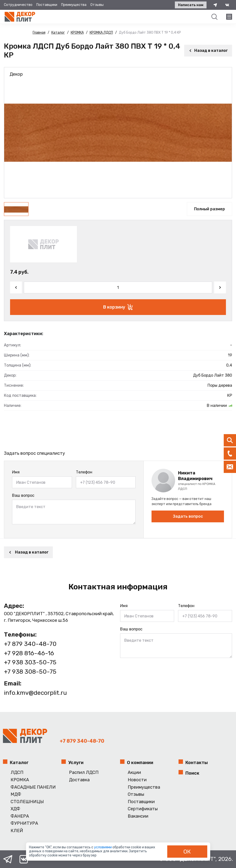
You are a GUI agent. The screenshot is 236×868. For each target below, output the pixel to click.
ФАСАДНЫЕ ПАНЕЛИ (33, 787)
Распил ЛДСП (84, 773)
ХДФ (15, 809)
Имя (16, 472)
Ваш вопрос (23, 495)
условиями (103, 847)
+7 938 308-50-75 (30, 672)
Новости (137, 780)
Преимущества (74, 5)
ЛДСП (17, 773)
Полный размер (209, 209)
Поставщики (47, 5)
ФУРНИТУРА (24, 823)
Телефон (84, 472)
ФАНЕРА (20, 816)
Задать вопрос (188, 516)
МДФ (16, 794)
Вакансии (138, 816)
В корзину (118, 307)
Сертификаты (143, 809)
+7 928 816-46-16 (29, 653)
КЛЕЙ (17, 831)
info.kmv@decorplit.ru (35, 693)
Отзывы (97, 5)
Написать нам (191, 5)
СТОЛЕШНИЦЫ (27, 802)
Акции (134, 773)
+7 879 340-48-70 (30, 644)
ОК (187, 852)
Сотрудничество (18, 5)
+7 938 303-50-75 (30, 662)
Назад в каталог (208, 50)
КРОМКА (20, 780)
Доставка (79, 780)
